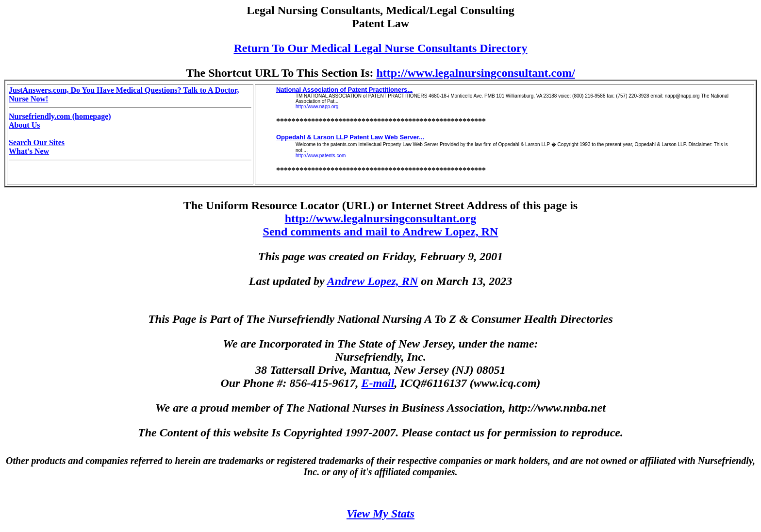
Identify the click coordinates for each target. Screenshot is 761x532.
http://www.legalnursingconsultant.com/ (475, 73)
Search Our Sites (37, 142)
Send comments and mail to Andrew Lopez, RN (381, 232)
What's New (29, 151)
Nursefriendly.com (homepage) (60, 116)
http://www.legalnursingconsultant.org (381, 218)
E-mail (378, 383)
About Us (24, 125)
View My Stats (380, 514)
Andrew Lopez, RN (372, 281)
